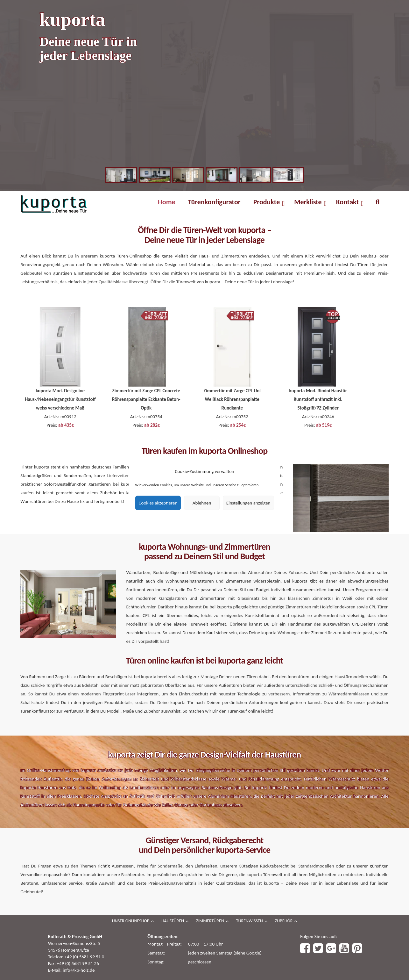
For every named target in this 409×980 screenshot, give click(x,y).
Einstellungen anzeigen (248, 503)
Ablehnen (202, 503)
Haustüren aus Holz (56, 788)
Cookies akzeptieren (158, 503)
